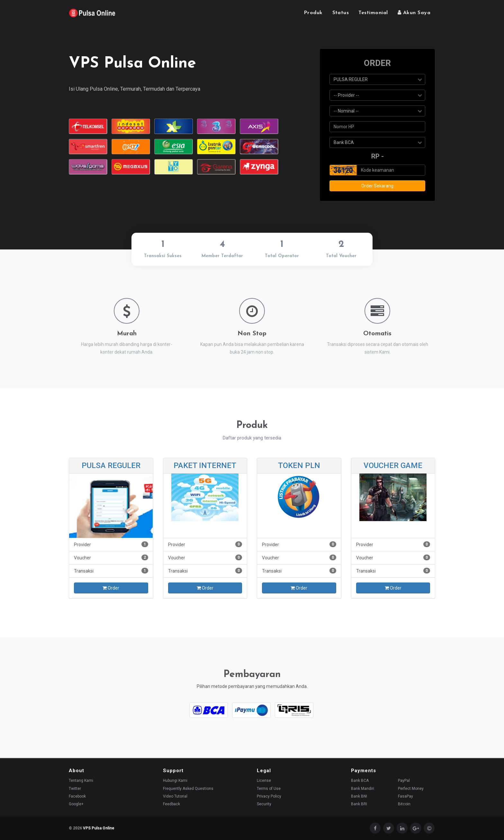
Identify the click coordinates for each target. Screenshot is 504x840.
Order (111, 588)
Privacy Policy (269, 796)
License (264, 781)
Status (341, 13)
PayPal (404, 781)
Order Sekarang (377, 186)
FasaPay (405, 796)
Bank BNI (359, 796)
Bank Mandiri (363, 789)
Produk (313, 13)
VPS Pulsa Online (99, 828)
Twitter (75, 789)
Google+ (76, 804)
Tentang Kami (81, 781)
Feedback (171, 804)
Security (264, 804)
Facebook (77, 796)
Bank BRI (359, 804)
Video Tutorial (175, 796)
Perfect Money (411, 789)
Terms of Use (269, 789)
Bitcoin (404, 804)
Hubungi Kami (175, 781)
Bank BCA (360, 781)
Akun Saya (414, 13)
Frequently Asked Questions (188, 789)
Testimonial (373, 13)
